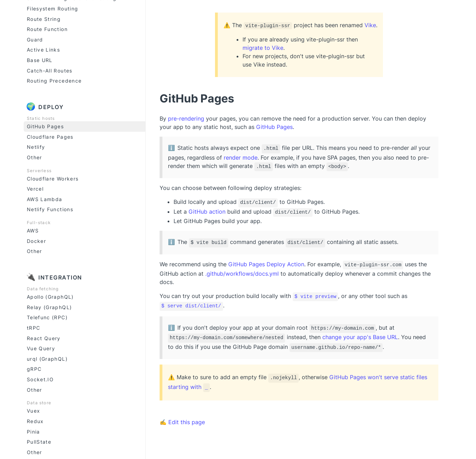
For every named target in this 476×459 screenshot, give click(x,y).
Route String (44, 18)
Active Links (43, 49)
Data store (39, 402)
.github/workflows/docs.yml (242, 269)
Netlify (36, 146)
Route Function (47, 28)
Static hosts (41, 117)
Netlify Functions (50, 208)
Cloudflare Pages (50, 136)
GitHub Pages (45, 125)
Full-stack (39, 221)
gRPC (34, 368)
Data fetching (43, 288)
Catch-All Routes (50, 70)
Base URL (40, 59)
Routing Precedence (54, 80)
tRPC (33, 327)
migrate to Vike (263, 48)
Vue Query (41, 347)
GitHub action (207, 209)
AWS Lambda (45, 198)
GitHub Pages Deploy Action (266, 260)
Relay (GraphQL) (49, 306)
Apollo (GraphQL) (50, 296)
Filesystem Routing (52, 7)
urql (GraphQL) (47, 358)
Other (34, 156)
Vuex (33, 410)
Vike (370, 25)
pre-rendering (186, 118)
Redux (35, 420)
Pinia (33, 431)
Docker (36, 240)
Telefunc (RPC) (47, 316)
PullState (39, 441)
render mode (241, 156)
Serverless (39, 170)
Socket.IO (40, 378)
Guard (35, 39)
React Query (44, 337)
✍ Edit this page (182, 413)
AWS (33, 229)
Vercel (35, 188)
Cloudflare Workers (53, 178)
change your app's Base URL (360, 331)
